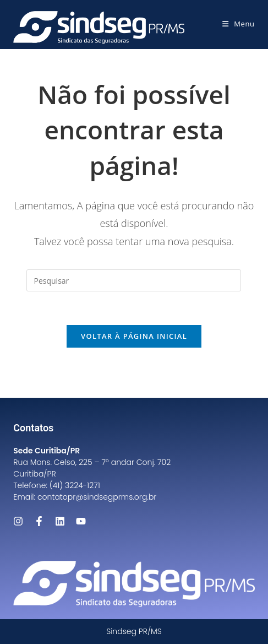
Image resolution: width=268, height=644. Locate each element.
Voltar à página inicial (134, 336)
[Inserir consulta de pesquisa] (134, 280)
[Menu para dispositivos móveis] (239, 24)
